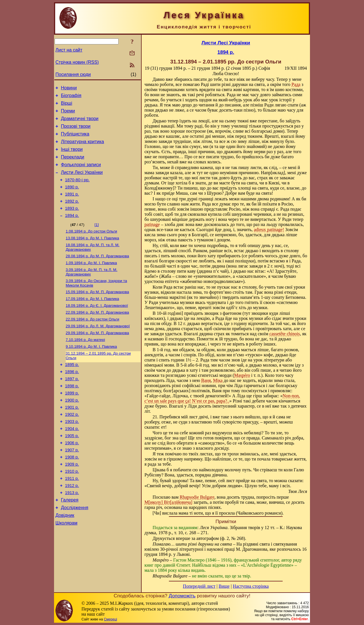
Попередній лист (199, 586)
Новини (69, 89)
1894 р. (72, 231)
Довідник (65, 559)
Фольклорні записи (81, 174)
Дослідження (75, 551)
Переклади (73, 165)
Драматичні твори (80, 123)
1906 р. (72, 478)
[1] (97, 240)
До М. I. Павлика (92, 255)
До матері (85, 364)
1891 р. (72, 207)
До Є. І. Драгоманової (97, 327)
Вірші (67, 106)
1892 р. (72, 215)
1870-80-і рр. (77, 191)
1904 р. (72, 462)
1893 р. (72, 223)
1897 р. (72, 406)
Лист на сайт (69, 50)
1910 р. (72, 510)
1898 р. (72, 414)
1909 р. (72, 502)
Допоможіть (182, 596)
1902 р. (72, 446)
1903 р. (72, 454)
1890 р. (72, 199)
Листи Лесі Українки (82, 183)
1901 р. (72, 438)
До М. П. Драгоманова (97, 274)
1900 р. (72, 430)
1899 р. (72, 422)
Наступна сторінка (251, 586)
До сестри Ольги (91, 247)
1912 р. (72, 526)
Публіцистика (75, 140)
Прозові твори (76, 131)
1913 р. (72, 534)
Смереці (110, 619)
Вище (224, 586)
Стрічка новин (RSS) (77, 62)
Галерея (70, 542)
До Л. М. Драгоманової (98, 349)
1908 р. (72, 494)
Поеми (68, 114)
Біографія (71, 97)
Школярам (66, 568)
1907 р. (72, 486)
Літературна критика (82, 148)
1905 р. (72, 470)
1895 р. (72, 390)
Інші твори (72, 157)
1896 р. (72, 398)
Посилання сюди (73, 74)
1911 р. (72, 518)
